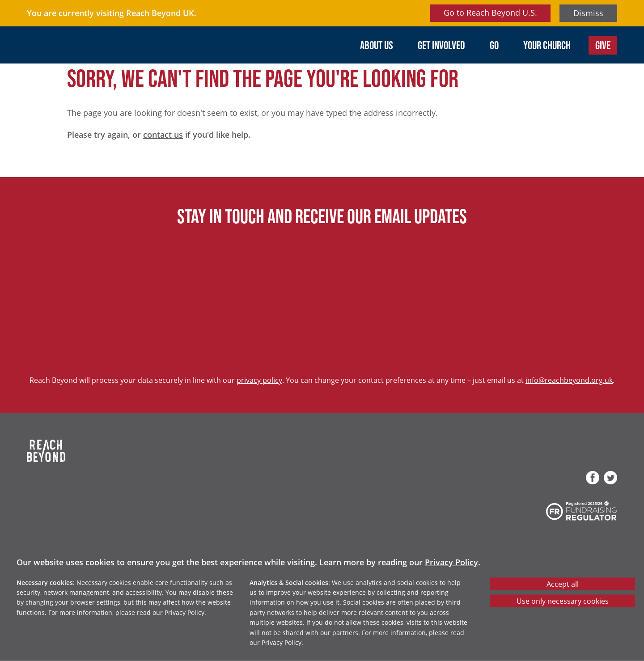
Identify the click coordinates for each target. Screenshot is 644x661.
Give (603, 45)
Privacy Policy (451, 562)
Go (494, 45)
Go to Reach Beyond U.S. (490, 13)
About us (377, 45)
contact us (163, 135)
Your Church (547, 45)
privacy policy (259, 380)
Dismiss (588, 13)
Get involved (441, 45)
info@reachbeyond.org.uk (569, 380)
